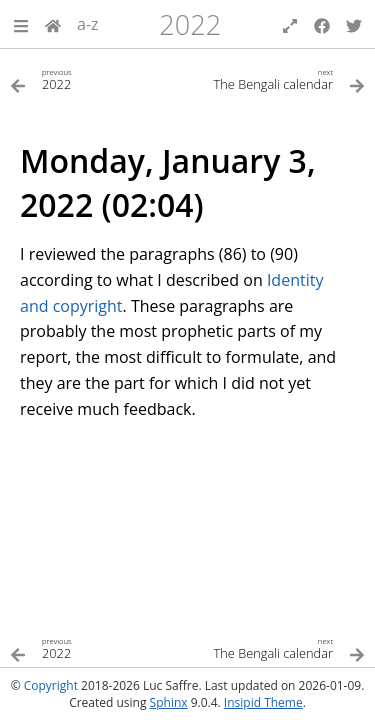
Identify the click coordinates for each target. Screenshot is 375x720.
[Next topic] (277, 78)
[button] (21, 24)
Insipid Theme (263, 702)
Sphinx (169, 702)
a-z (88, 24)
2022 (190, 24)
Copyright (51, 685)
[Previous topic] (99, 78)
